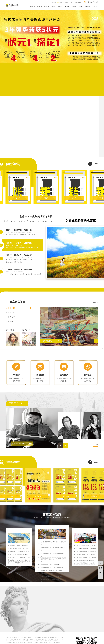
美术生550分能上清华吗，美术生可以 (19, 549)
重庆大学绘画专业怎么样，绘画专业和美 (86, 563)
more (96, 164)
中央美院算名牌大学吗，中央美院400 (19, 546)
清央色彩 (11, 308)
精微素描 (11, 321)
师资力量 (60, 6)
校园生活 (46, 6)
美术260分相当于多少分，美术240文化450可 (51, 570)
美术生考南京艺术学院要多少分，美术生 (20, 551)
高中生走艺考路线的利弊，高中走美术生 (20, 554)
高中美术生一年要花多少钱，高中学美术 (20, 557)
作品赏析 (74, 6)
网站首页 (32, 6)
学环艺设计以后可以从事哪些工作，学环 (86, 546)
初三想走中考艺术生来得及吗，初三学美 (20, 560)
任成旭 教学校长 (19, 444)
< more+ (95, 302)
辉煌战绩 (67, 6)
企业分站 (61, 2)
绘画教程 (88, 6)
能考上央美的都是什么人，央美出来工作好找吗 (52, 576)
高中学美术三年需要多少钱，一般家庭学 (86, 557)
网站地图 (66, 2)
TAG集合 (75, 2)
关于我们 (39, 6)
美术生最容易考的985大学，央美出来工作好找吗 (52, 573)
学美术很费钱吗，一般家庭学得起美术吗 (50, 565)
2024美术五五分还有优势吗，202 (18, 563)
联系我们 (95, 6)
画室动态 (81, 6)
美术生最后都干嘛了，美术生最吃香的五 (86, 554)
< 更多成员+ (95, 445)
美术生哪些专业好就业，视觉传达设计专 (86, 551)
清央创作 (11, 317)
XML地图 (70, 2)
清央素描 (11, 313)
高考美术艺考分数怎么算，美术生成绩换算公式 (52, 568)
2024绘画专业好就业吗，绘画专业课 (85, 560)
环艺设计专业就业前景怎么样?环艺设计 (86, 549)
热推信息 (79, 2)
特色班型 (53, 6)
